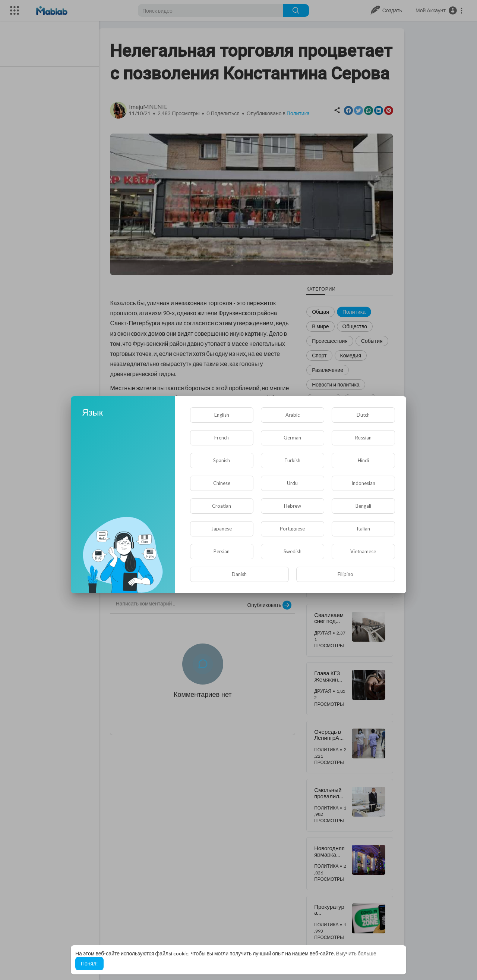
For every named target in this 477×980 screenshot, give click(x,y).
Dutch (363, 415)
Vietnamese (363, 551)
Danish (239, 574)
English (222, 415)
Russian (363, 438)
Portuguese (292, 529)
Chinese (222, 483)
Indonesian (363, 483)
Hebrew (293, 506)
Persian (222, 551)
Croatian (222, 506)
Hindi (363, 460)
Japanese (222, 529)
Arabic (293, 415)
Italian (363, 529)
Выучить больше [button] (356, 953)
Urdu (292, 483)
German (292, 438)
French (222, 438)
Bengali (363, 506)
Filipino (345, 574)
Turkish (292, 460)
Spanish (222, 460)
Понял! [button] (89, 963)
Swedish (293, 551)
